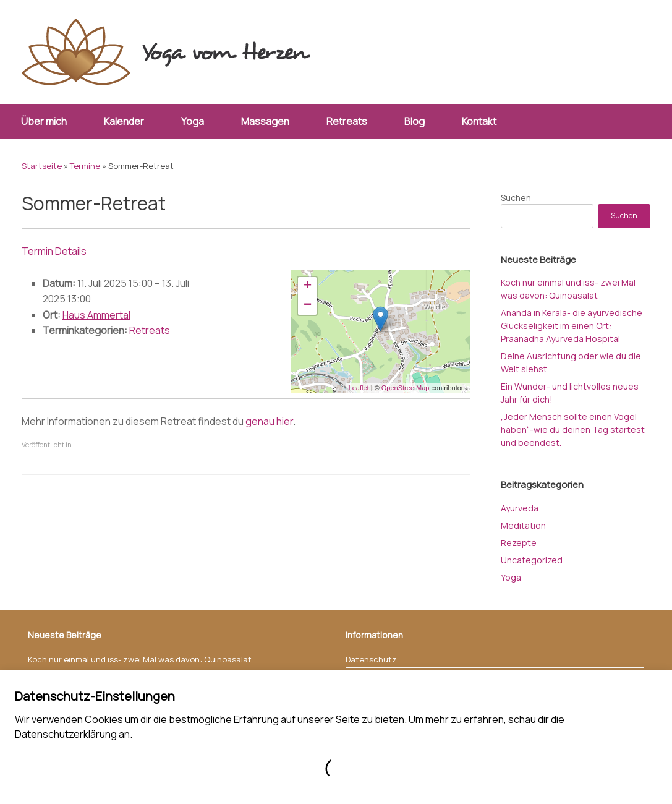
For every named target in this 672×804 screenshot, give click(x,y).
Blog (415, 121)
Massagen (265, 121)
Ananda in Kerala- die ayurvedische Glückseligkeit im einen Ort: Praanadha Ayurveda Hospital (572, 326)
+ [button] (308, 286)
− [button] (308, 306)
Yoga (193, 121)
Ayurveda (520, 508)
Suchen (516, 198)
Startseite (42, 166)
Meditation (523, 525)
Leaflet (359, 388)
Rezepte (519, 543)
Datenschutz (371, 659)
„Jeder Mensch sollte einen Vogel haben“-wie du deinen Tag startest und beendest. (573, 430)
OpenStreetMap (406, 388)
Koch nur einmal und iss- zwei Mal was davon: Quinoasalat (140, 659)
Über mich (44, 121)
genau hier (269, 421)
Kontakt (479, 121)
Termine (85, 166)
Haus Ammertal (96, 315)
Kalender (124, 121)
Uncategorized (532, 560)
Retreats (347, 121)
